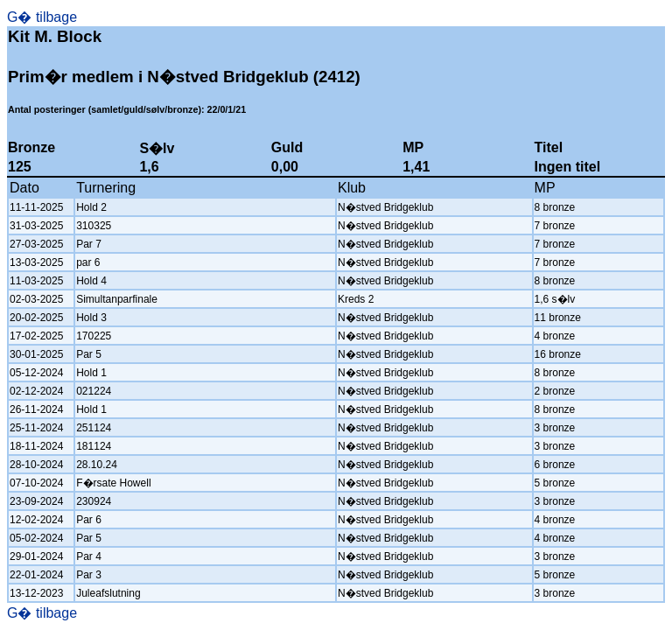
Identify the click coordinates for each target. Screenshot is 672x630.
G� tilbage (42, 17)
